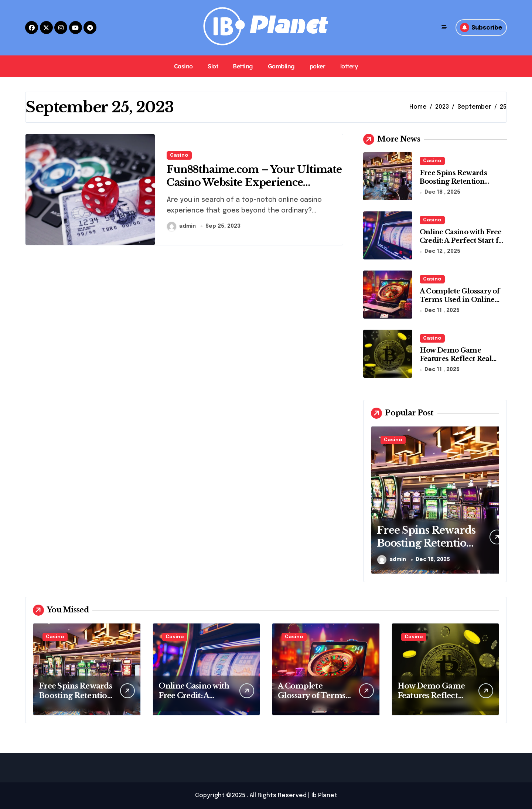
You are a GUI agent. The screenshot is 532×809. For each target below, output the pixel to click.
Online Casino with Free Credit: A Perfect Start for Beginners (463, 241)
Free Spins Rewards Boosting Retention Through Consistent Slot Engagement (461, 186)
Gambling (281, 66)
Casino (183, 66)
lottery (349, 66)
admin (181, 226)
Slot (213, 66)
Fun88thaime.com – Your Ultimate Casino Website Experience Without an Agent (242, 183)
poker (318, 66)
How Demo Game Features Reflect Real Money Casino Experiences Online (456, 363)
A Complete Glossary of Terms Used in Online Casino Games (460, 300)
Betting (243, 66)
